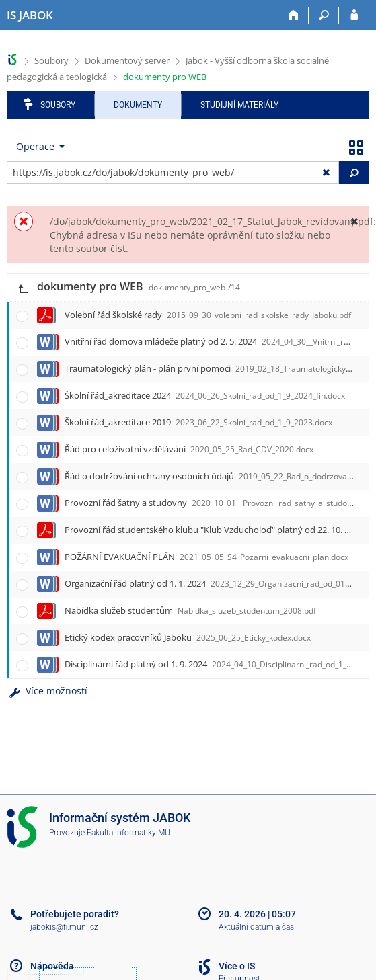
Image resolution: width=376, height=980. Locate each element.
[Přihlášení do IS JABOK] (354, 15)
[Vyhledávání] (324, 15)
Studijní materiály (239, 105)
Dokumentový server (127, 60)
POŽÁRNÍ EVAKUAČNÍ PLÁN (206, 557)
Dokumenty (138, 105)
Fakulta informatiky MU (128, 833)
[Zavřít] (354, 221)
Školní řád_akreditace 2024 (205, 395)
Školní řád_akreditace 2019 (198, 422)
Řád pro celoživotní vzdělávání (189, 449)
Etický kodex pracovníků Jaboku (188, 637)
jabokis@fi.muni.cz (64, 927)
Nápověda (52, 966)
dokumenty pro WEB (165, 77)
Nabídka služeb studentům (190, 610)
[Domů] (294, 15)
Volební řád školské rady (208, 315)
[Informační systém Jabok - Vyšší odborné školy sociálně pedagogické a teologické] (30, 15)
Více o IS (237, 966)
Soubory (51, 60)
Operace (35, 146)
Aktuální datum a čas (256, 927)
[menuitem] (38, 147)
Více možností (47, 691)
